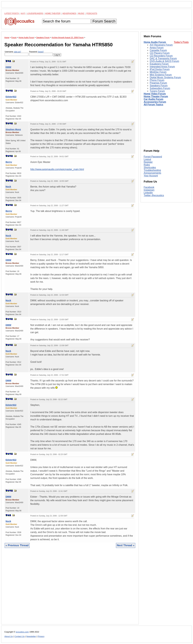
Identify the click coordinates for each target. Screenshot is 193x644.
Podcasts (92, 13)
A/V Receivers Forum (161, 45)
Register (148, 162)
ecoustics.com (22, 632)
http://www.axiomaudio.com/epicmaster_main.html (57, 169)
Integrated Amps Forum (162, 67)
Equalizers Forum (159, 64)
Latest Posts (12, 13)
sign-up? (17, 52)
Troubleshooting (152, 170)
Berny (9, 162)
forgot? (41, 52)
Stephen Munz (13, 129)
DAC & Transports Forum (163, 58)
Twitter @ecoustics (154, 195)
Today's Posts (181, 42)
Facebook (149, 187)
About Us (9, 636)
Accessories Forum (155, 102)
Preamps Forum (158, 83)
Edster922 (11, 97)
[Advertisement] (70, 588)
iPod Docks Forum (160, 69)
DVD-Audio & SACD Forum (164, 61)
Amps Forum (157, 48)
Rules (147, 165)
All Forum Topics (153, 105)
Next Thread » (126, 545)
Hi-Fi (23, 13)
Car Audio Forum (153, 99)
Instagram (149, 190)
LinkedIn (148, 193)
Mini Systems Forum (161, 75)
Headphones (69, 13)
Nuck (8, 186)
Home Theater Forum (156, 96)
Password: (41, 53)
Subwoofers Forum (160, 88)
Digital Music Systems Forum (165, 77)
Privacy (41, 636)
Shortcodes (150, 167)
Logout (147, 159)
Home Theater (53, 13)
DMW (8, 67)
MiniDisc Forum (158, 72)
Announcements (152, 173)
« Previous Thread (17, 545)
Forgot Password (153, 157)
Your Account (151, 176)
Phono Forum (157, 80)
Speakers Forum (159, 86)
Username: (17, 53)
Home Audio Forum (155, 42)
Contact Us (20, 636)
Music (81, 13)
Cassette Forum (158, 50)
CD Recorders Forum (161, 56)
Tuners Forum (157, 91)
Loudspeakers (35, 13)
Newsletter (31, 636)
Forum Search (104, 21)
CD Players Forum (160, 53)
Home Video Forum (155, 94)
